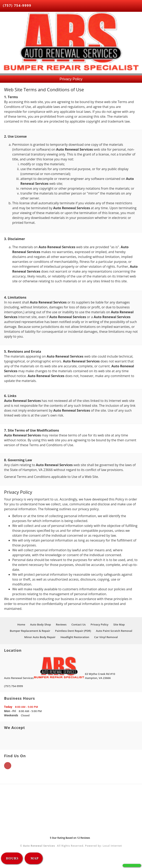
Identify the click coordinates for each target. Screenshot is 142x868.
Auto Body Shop (40, 624)
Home (21, 624)
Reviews (61, 624)
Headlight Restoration (75, 637)
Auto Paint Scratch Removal (114, 631)
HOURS (12, 858)
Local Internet (112, 846)
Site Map (119, 624)
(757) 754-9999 (17, 5)
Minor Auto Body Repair (40, 637)
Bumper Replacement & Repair (30, 631)
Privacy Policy (99, 624)
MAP (34, 858)
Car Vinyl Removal (106, 637)
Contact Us (79, 624)
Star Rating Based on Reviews (70, 838)
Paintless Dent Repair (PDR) (73, 631)
